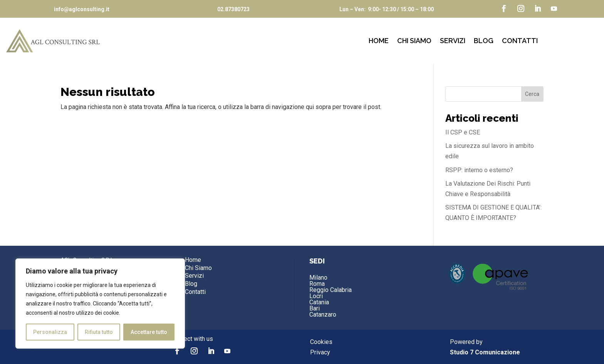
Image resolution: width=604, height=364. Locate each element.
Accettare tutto (149, 332)
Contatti (520, 41)
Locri (316, 296)
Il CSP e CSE (463, 132)
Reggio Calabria (331, 290)
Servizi (453, 41)
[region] (100, 304)
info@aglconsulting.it (82, 9)
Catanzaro (323, 315)
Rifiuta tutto (99, 332)
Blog (484, 41)
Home (379, 41)
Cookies (321, 342)
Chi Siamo (414, 41)
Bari (315, 308)
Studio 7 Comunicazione (485, 352)
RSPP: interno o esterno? (479, 170)
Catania (319, 302)
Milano (318, 278)
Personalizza (50, 332)
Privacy (320, 352)
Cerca (532, 94)
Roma (317, 284)
